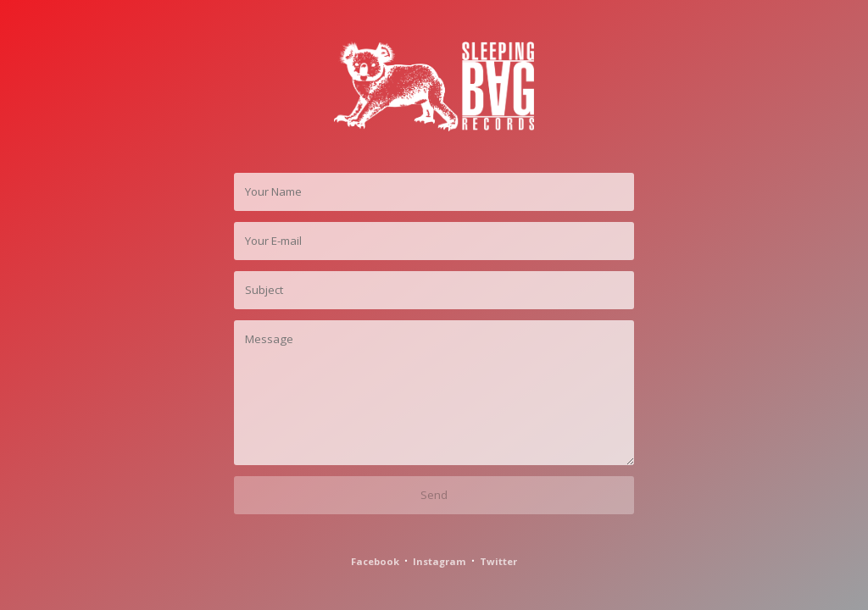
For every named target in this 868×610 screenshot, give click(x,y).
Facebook (375, 561)
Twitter (498, 561)
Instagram (440, 561)
